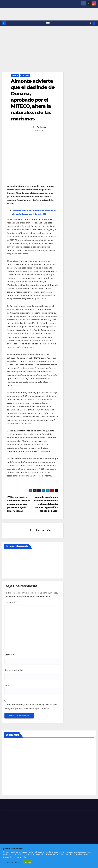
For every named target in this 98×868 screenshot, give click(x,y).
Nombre (9, 655)
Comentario (11, 602)
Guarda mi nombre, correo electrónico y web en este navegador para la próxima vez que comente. (31, 707)
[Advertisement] (49, 45)
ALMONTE (15, 76)
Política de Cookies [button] (13, 862)
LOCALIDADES (25, 76)
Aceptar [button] (28, 862)
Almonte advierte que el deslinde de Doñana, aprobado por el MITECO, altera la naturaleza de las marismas (33, 100)
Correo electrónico (15, 670)
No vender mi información (15, 857)
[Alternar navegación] (48, 23)
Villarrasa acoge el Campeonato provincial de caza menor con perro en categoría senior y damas (19, 504)
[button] (91, 23)
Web (7, 686)
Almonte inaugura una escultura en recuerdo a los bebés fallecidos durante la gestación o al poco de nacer (46, 504)
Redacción (42, 127)
